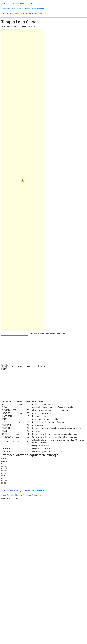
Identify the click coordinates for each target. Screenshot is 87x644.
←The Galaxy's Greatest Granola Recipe (27, 9)
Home (4, 3)
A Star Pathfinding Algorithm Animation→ (25, 13)
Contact (31, 3)
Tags (40, 3)
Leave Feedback (18, 3)
